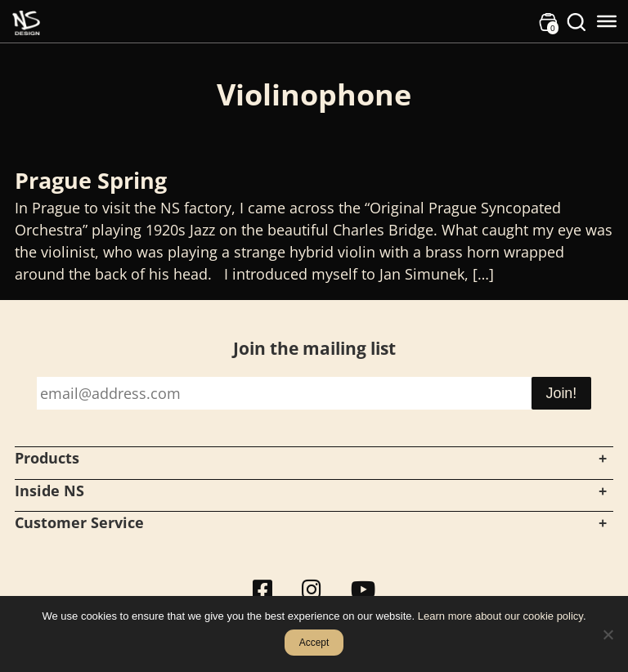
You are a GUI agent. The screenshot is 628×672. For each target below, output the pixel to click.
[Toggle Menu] (607, 21)
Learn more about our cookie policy (500, 616)
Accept (314, 643)
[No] (608, 634)
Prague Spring (91, 180)
